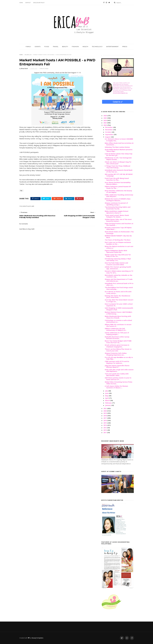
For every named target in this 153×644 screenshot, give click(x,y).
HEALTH (85, 47)
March (108, 400)
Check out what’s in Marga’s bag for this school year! (118, 163)
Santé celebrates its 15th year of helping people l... (117, 334)
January (108, 405)
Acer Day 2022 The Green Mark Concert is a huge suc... (119, 301)
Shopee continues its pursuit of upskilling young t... (116, 204)
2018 (105, 416)
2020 (105, 411)
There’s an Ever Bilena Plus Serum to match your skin (118, 350)
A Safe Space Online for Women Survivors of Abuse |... (116, 387)
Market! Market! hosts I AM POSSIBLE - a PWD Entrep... (119, 313)
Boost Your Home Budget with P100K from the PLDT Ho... (118, 342)
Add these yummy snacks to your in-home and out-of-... (118, 379)
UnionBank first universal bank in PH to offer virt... (119, 284)
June (107, 393)
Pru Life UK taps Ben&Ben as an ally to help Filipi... (119, 358)
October (108, 132)
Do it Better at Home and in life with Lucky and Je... (118, 292)
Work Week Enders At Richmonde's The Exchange (119, 233)
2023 (105, 123)
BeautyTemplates (38, 638)
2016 (105, 420)
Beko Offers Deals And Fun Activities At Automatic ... (119, 144)
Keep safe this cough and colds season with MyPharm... (119, 370)
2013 (105, 428)
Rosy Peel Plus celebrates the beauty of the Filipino (118, 192)
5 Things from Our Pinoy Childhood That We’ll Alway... (117, 167)
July (107, 391)
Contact (28, 3)
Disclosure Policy (39, 3)
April (107, 398)
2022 (105, 125)
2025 (105, 118)
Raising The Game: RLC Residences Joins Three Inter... (118, 297)
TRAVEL (56, 47)
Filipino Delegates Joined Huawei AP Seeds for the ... (118, 187)
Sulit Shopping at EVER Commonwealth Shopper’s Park (119, 309)
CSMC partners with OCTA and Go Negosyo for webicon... (117, 362)
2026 (105, 116)
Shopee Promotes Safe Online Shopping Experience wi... (116, 354)
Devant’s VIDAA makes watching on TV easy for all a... (119, 272)
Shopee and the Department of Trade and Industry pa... (119, 280)
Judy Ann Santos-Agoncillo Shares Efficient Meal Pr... (117, 366)
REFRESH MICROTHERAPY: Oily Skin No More (118, 237)
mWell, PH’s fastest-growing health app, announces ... (118, 268)
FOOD (47, 47)
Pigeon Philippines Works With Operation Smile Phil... (116, 251)
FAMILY (28, 47)
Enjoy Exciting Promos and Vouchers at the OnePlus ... (119, 224)
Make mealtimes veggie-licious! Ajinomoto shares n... (117, 212)
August (108, 137)
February (109, 403)
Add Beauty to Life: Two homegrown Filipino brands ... (118, 159)
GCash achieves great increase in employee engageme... (117, 346)
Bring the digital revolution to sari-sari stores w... (119, 247)
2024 (105, 120)
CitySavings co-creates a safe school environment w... (118, 321)
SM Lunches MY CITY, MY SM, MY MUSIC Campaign (119, 175)
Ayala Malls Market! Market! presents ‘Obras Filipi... (119, 150)
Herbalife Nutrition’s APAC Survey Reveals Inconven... (117, 338)
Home (21, 3)
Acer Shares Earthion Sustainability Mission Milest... (118, 183)
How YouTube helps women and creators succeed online (116, 264)
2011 (105, 433)
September (109, 134)
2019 (105, 413)
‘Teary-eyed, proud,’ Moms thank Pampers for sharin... (117, 216)
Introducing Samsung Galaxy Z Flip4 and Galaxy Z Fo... (118, 260)
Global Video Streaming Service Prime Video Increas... (119, 383)
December (109, 127)
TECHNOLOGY (97, 47)
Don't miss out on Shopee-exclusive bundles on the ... (118, 243)
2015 (105, 423)
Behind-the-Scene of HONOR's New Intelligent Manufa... (118, 200)
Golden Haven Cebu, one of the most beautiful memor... (118, 220)
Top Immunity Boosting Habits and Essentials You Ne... (118, 208)
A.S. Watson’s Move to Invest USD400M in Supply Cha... (119, 140)
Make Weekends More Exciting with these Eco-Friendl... (118, 317)
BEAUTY (65, 47)
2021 (105, 408)
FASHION (75, 47)
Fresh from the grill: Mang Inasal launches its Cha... (117, 179)
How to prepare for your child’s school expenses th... (119, 305)
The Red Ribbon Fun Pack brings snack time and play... (119, 288)
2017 (105, 418)
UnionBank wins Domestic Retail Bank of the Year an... (119, 171)
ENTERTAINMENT (112, 47)
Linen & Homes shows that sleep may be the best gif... (119, 155)
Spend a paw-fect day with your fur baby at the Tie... (118, 256)
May (107, 396)
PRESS (125, 47)
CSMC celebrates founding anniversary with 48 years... (119, 196)
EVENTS (38, 47)
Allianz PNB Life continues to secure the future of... (118, 325)
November (109, 130)
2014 (105, 425)
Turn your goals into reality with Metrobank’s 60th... (117, 375)
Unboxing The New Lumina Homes (117, 147)
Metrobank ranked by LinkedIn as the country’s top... (119, 276)
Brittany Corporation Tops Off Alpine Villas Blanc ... (118, 228)
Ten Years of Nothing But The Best (118, 240)
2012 (105, 430)
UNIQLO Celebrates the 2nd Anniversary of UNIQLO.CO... (116, 329)
